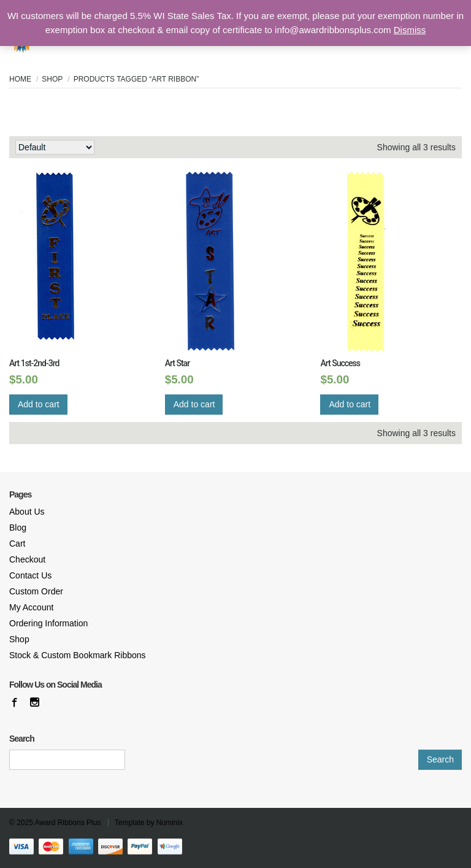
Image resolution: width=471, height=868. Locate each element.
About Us (27, 512)
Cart (17, 543)
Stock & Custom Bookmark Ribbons (78, 655)
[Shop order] (55, 147)
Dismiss (410, 30)
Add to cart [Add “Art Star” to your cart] (194, 404)
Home (20, 79)
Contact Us (30, 575)
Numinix (170, 823)
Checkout (27, 559)
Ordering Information (48, 623)
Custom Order (36, 591)
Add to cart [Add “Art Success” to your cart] (350, 404)
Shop (52, 79)
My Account (31, 607)
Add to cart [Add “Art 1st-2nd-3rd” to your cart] (39, 404)
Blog (18, 528)
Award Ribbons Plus (68, 823)
